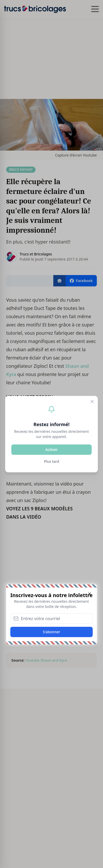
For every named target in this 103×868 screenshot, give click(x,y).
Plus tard (51, 461)
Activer (51, 449)
